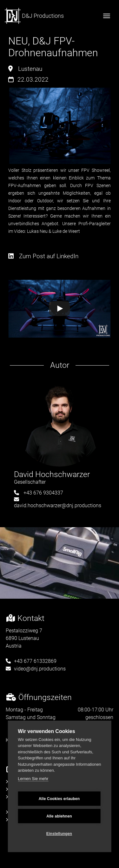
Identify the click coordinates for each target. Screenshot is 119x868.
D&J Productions (34, 16)
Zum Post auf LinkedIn (43, 256)
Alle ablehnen (59, 816)
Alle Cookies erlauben (59, 799)
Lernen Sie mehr (33, 779)
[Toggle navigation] (107, 16)
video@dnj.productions (36, 669)
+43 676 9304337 (39, 493)
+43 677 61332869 (31, 661)
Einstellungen (59, 834)
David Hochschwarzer (52, 474)
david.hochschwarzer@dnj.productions (58, 503)
